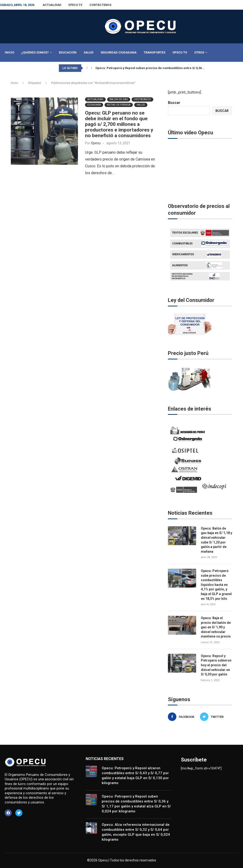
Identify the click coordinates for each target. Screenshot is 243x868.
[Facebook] (183, 717)
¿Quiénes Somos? (35, 52)
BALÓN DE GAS (119, 99)
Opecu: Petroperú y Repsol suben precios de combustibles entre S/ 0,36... (150, 68)
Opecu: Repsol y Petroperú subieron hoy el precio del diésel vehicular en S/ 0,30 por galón (216, 665)
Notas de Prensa (119, 105)
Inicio (9, 52)
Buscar (174, 103)
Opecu (96, 143)
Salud (89, 52)
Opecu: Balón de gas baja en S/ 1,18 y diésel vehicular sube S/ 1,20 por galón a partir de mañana (217, 540)
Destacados (142, 99)
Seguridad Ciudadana (119, 52)
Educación (68, 52)
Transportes (154, 52)
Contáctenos (100, 5)
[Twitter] (215, 717)
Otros (199, 52)
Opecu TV (75, 5)
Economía (94, 105)
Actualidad (52, 5)
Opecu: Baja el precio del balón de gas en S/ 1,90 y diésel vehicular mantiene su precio (216, 627)
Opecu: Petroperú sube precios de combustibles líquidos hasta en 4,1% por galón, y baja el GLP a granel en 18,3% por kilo (216, 585)
